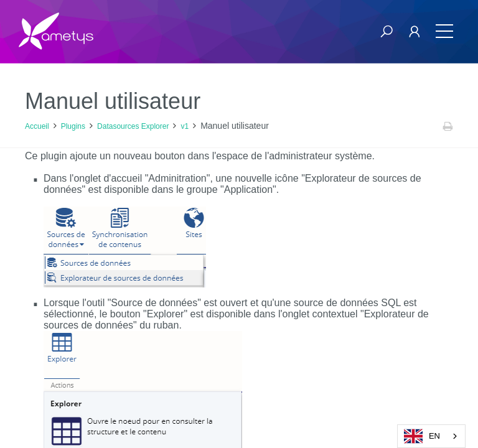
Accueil (37, 126)
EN (422, 436)
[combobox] (431, 436)
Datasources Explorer (133, 126)
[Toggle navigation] (444, 31)
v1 (185, 126)
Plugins (73, 126)
